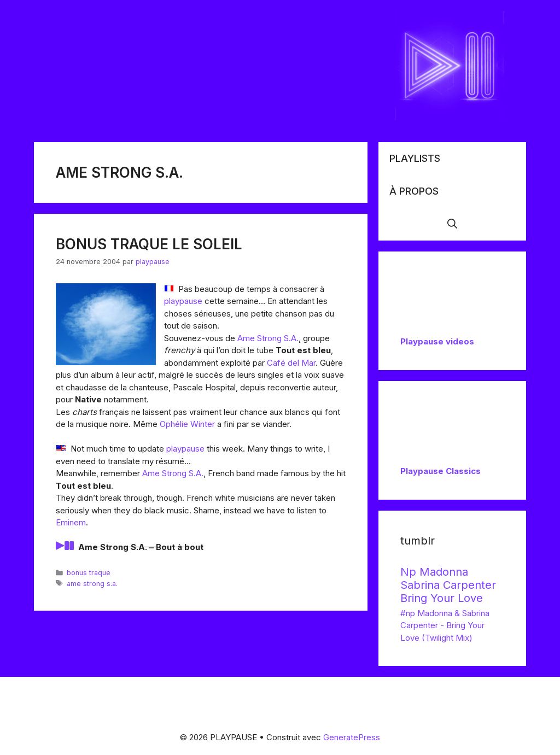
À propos (414, 191)
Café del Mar (291, 363)
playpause (183, 301)
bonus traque (89, 573)
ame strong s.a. (92, 584)
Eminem (71, 522)
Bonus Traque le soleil (149, 244)
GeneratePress (352, 737)
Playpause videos (437, 341)
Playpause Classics (441, 471)
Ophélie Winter (187, 424)
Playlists (415, 158)
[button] (452, 224)
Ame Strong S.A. (268, 338)
